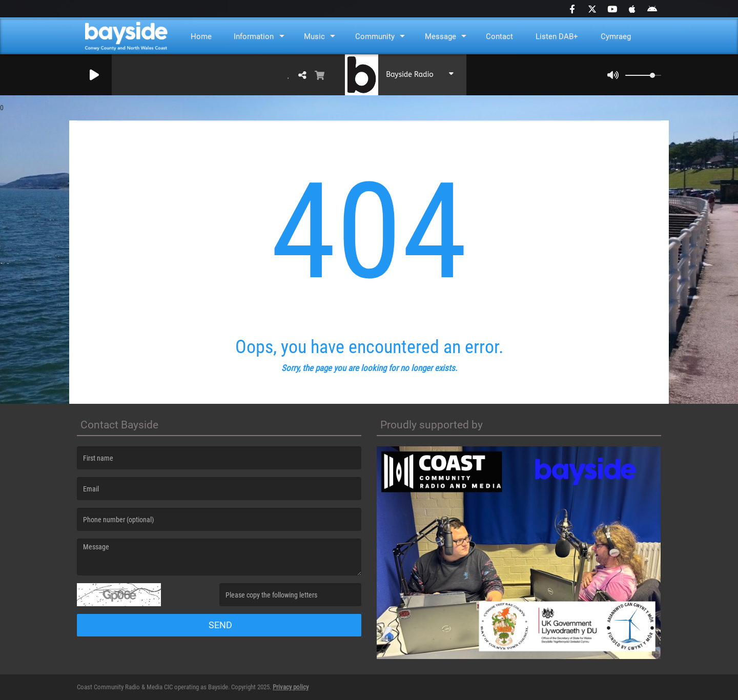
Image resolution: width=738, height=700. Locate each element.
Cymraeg (616, 36)
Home (201, 36)
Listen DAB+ (557, 36)
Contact (499, 36)
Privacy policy (291, 687)
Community (375, 36)
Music (314, 36)
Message (440, 36)
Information (254, 36)
